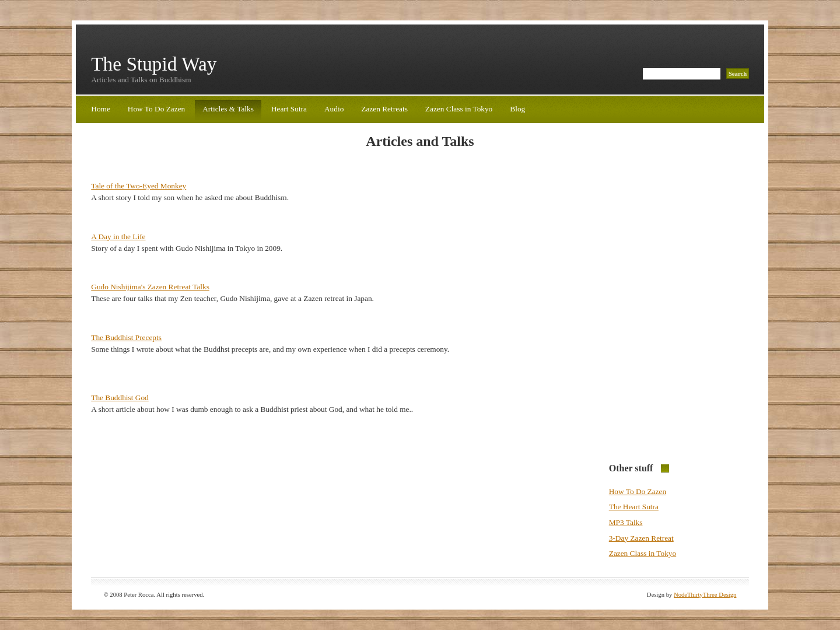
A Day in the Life (118, 237)
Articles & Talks (228, 109)
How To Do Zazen (156, 109)
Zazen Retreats (384, 109)
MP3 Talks (626, 522)
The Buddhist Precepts (126, 337)
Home (101, 109)
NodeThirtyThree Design (705, 595)
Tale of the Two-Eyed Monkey (139, 186)
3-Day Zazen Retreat (641, 538)
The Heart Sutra (634, 507)
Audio (334, 109)
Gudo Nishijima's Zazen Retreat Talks (150, 287)
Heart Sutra (289, 109)
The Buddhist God (120, 398)
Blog (517, 109)
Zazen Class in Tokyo (459, 109)
